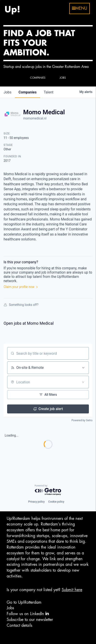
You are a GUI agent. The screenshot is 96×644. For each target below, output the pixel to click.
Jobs (10, 608)
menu (80, 8)
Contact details (19, 625)
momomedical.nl (35, 118)
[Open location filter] (83, 382)
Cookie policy (56, 502)
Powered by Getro (82, 420)
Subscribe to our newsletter (30, 620)
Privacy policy (36, 502)
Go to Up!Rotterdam (24, 602)
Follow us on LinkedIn (28, 614)
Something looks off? (21, 305)
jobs (7, 92)
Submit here (72, 590)
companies (28, 92)
